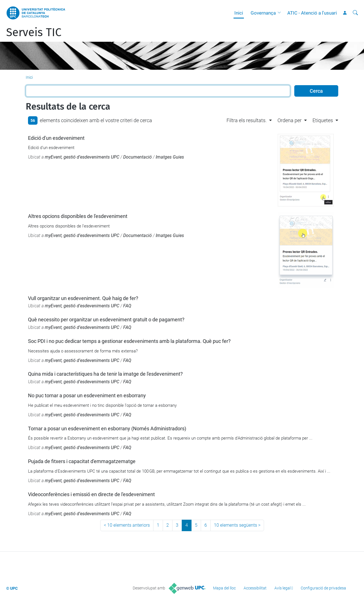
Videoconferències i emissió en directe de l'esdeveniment (91, 494)
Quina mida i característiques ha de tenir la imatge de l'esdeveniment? (105, 374)
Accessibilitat (255, 588)
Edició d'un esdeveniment (56, 138)
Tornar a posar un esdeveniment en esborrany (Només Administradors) (107, 428)
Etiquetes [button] (323, 120)
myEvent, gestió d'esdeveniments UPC (82, 157)
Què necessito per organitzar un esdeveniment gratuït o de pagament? (106, 320)
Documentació (137, 157)
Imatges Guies (170, 157)
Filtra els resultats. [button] (247, 120)
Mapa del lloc (224, 588)
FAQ (127, 306)
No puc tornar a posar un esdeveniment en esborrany (87, 395)
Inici (239, 13)
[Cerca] (355, 13)
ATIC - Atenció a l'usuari (312, 13)
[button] (281, 13)
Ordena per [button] (290, 120)
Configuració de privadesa (323, 588)
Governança (263, 13)
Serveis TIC (34, 32)
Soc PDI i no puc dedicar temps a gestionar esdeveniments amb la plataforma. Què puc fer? (129, 341)
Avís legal (283, 588)
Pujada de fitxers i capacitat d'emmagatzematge (82, 461)
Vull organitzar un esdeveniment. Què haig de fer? (83, 298)
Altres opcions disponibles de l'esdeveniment (78, 216)
